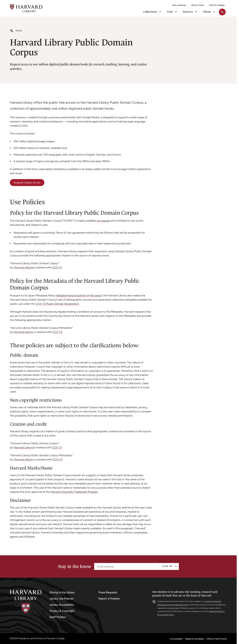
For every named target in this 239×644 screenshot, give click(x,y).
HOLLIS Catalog (217, 5)
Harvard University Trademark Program (74, 492)
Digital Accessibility (195, 639)
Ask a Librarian (179, 5)
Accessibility (176, 639)
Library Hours (198, 5)
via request (103, 221)
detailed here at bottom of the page (79, 296)
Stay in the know (74, 566)
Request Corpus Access (27, 183)
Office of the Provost (217, 639)
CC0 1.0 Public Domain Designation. (58, 304)
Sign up (167, 566)
